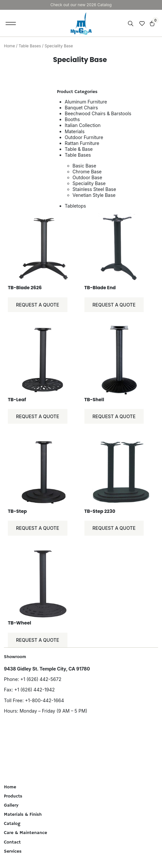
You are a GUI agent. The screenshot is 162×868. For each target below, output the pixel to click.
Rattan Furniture (82, 143)
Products (13, 796)
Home (9, 46)
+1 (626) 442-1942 (34, 690)
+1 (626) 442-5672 (41, 679)
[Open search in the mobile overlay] (131, 24)
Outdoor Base (88, 177)
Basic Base (84, 166)
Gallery (11, 805)
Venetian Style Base (94, 195)
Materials (75, 131)
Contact (12, 842)
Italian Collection (83, 125)
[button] (11, 23)
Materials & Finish (23, 814)
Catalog (12, 824)
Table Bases (30, 46)
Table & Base (79, 149)
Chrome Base (87, 172)
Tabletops (75, 206)
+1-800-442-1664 (44, 700)
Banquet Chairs (81, 108)
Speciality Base (89, 183)
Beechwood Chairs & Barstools (98, 113)
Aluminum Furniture (86, 102)
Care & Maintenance (26, 833)
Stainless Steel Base (94, 189)
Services (13, 851)
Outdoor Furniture (84, 137)
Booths (72, 119)
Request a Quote (38, 305)
